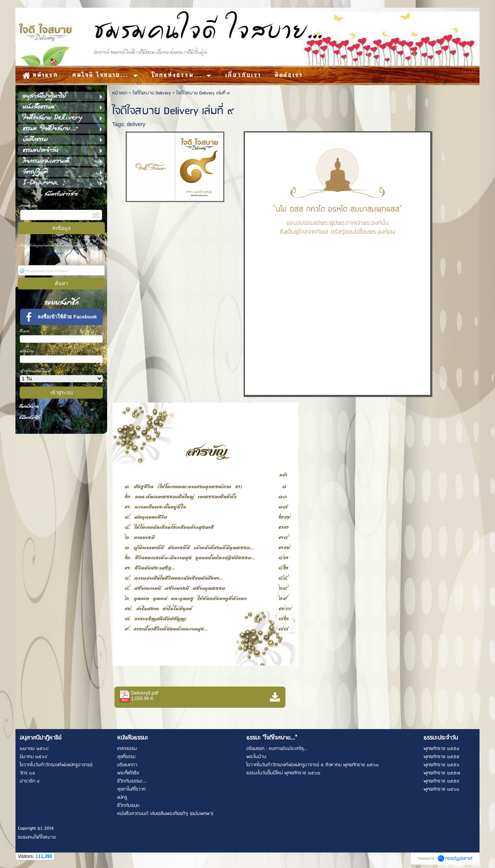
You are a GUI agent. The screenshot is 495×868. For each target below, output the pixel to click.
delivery (136, 124)
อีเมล (24, 331)
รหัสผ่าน (27, 351)
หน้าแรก (120, 93)
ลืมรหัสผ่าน (29, 407)
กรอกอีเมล (29, 206)
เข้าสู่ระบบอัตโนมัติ (35, 371)
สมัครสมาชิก (29, 418)
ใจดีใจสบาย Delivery (152, 93)
